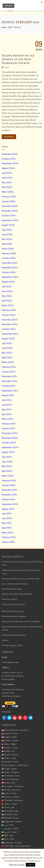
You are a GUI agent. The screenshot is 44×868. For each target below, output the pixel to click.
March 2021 (7, 419)
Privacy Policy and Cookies (13, 604)
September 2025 (10, 163)
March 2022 (8, 362)
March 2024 (8, 249)
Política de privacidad (17, 865)
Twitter (9, 718)
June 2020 (7, 462)
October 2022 (9, 329)
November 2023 (9, 268)
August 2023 (8, 282)
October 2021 (8, 386)
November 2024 (9, 211)
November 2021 (9, 381)
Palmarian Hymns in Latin (13, 611)
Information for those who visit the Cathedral (20, 621)
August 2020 (8, 452)
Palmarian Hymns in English (14, 616)
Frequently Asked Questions (13, 635)
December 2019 (9, 490)
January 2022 (8, 372)
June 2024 (7, 234)
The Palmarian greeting (11, 589)
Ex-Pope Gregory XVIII (12, 645)
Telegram (31, 718)
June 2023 (7, 291)
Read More (9, 137)
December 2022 (9, 320)
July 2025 (7, 173)
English (6, 67)
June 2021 (7, 405)
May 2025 (7, 182)
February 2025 (9, 197)
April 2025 (7, 187)
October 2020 (8, 443)
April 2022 (7, 357)
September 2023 (10, 277)
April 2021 (7, 414)
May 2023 (7, 296)
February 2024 (9, 253)
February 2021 (9, 424)
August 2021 (8, 395)
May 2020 (7, 466)
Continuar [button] (31, 865)
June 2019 (7, 518)
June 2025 (7, 178)
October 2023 (8, 272)
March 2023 (7, 305)
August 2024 (8, 225)
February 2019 (8, 537)
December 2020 (9, 433)
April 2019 (6, 528)
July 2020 (7, 457)
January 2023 (8, 315)
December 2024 (9, 206)
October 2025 (8, 159)
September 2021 (10, 391)
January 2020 (8, 485)
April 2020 (7, 471)
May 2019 (6, 523)
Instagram (25, 718)
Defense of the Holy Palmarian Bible (17, 594)
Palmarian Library (9, 599)
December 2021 (9, 376)
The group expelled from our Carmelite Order (21, 579)
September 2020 (10, 447)
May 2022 (7, 353)
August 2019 (8, 509)
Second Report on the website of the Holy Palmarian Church (18, 59)
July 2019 (6, 514)
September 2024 (10, 220)
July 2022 (7, 343)
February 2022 (9, 367)
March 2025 (7, 192)
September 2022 (10, 334)
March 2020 (8, 476)
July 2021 (6, 400)
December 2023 (9, 263)
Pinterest (20, 718)
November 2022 (10, 324)
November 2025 (9, 154)
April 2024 (7, 244)
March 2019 (7, 533)
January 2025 (8, 201)
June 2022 (7, 348)
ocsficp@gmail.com (10, 662)
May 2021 (6, 410)
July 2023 (7, 286)
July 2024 (7, 230)
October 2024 (8, 215)
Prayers (5, 640)
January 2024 (8, 258)
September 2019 (10, 504)
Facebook (4, 718)
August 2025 (8, 168)
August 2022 (8, 339)
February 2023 (9, 310)
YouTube (15, 718)
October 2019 (8, 499)
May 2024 (7, 239)
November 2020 (9, 438)
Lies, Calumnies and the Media (15, 584)
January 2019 (8, 542)
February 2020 (9, 480)
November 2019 (9, 495)
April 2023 (7, 301)
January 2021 (8, 428)
